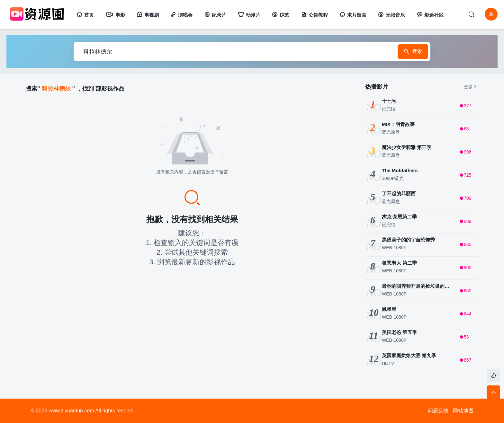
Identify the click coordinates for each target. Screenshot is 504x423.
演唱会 (181, 15)
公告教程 (314, 15)
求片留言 (353, 15)
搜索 (401, 52)
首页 (85, 15)
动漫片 (249, 15)
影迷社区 (430, 15)
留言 (224, 172)
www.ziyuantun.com (71, 411)
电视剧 (148, 15)
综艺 (281, 15)
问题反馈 (438, 411)
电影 (115, 15)
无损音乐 (392, 15)
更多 (471, 87)
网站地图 (463, 411)
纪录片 (215, 15)
